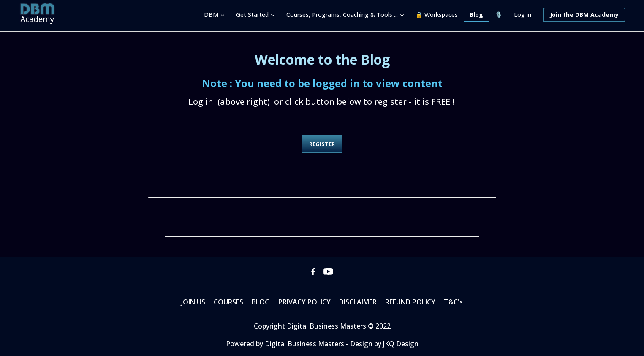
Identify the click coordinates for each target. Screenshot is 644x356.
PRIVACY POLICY (304, 302)
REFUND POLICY (410, 302)
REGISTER (322, 144)
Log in (523, 15)
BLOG (261, 302)
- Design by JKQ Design (382, 344)
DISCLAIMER (358, 302)
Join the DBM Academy (584, 15)
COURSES (228, 302)
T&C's (453, 302)
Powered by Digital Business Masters (286, 344)
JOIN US (193, 302)
